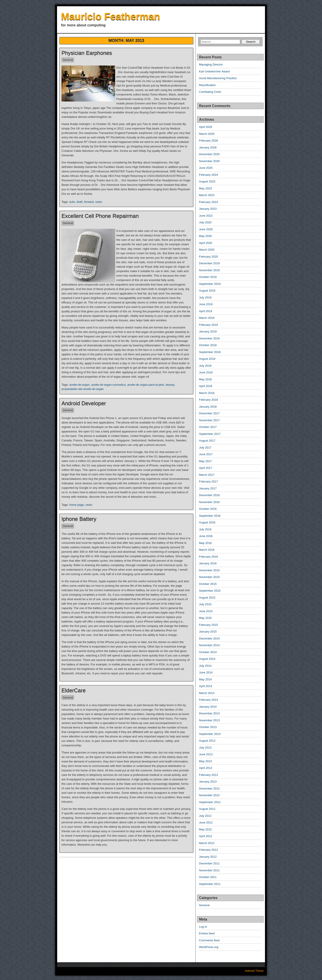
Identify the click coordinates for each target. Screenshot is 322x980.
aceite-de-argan (79, 385)
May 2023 (205, 188)
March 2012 (207, 843)
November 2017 (209, 420)
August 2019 (207, 291)
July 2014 (205, 666)
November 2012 (209, 795)
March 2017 (207, 475)
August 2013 (207, 741)
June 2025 (206, 168)
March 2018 (207, 393)
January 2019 (208, 331)
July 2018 (205, 366)
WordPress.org (209, 947)
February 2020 (209, 257)
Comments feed (209, 940)
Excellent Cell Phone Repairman (100, 216)
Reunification (207, 85)
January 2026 (208, 147)
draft (79, 202)
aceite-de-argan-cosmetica (108, 385)
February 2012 (209, 850)
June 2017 (206, 454)
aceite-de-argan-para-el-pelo (146, 385)
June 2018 (206, 372)
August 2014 (207, 659)
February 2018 (209, 400)
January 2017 (208, 488)
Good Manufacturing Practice (218, 78)
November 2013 (209, 720)
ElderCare (74, 690)
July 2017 (205, 448)
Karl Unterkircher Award (214, 71)
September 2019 (210, 284)
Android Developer (84, 403)
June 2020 (206, 229)
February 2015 (209, 625)
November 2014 (209, 645)
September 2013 (210, 734)
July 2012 (205, 816)
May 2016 (205, 543)
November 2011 (209, 870)
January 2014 (208, 707)
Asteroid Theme (254, 971)
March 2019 (207, 318)
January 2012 (208, 857)
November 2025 (209, 161)
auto (72, 202)
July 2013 (205, 748)
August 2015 (207, 598)
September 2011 (210, 884)
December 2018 (209, 338)
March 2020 (207, 250)
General (68, 60)
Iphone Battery (79, 519)
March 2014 (207, 693)
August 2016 (207, 522)
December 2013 (209, 713)
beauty (170, 385)
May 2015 (205, 618)
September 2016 (210, 516)
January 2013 (208, 782)
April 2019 (206, 311)
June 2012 (206, 822)
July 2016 (205, 529)
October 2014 (208, 652)
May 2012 (205, 829)
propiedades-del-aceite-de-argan (83, 389)
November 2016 (209, 502)
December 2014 (209, 638)
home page (77, 505)
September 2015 (210, 591)
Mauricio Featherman (111, 16)
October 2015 (208, 584)
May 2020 (205, 236)
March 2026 (207, 134)
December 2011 (209, 863)
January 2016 (208, 563)
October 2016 (208, 509)
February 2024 (209, 175)
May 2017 (205, 461)
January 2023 (208, 209)
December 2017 (209, 413)
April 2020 (206, 243)
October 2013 (208, 727)
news (99, 202)
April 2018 (206, 386)
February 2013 (209, 775)
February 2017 (209, 482)
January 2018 (208, 407)
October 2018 (208, 345)
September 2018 (210, 352)
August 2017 (207, 441)
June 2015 (206, 611)
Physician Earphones (87, 53)
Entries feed (207, 933)
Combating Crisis (210, 92)
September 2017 (210, 434)
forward (89, 202)
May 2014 (205, 679)
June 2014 (206, 672)
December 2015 (209, 570)
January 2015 (208, 632)
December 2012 (209, 788)
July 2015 (205, 604)
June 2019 (206, 304)
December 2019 (209, 263)
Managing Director (211, 65)
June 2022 (206, 216)
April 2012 (206, 836)
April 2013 (206, 768)
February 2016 (209, 557)
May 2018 (205, 379)
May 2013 (205, 761)
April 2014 (206, 686)
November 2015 (209, 577)
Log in (203, 927)
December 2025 (209, 154)
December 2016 (209, 495)
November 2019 (209, 270)
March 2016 (207, 550)
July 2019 (205, 297)
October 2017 (208, 427)
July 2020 (205, 222)
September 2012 (210, 802)
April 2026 (206, 127)
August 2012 (207, 809)
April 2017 (206, 468)
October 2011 (208, 877)
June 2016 (206, 536)
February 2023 (209, 202)
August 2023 (207, 181)
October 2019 (208, 277)
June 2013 (206, 754)
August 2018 (207, 359)
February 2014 (209, 700)
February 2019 (209, 325)
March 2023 (207, 195)
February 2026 (209, 141)
